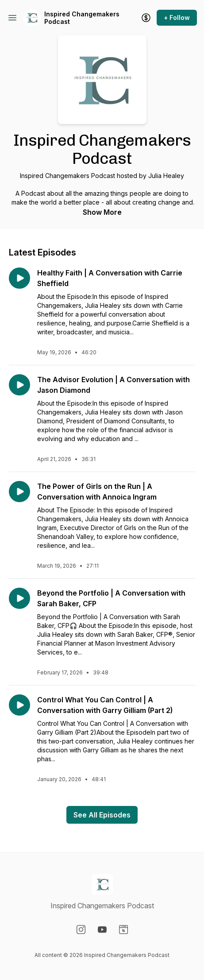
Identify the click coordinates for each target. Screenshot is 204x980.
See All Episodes (102, 815)
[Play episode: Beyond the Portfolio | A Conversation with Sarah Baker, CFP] (19, 598)
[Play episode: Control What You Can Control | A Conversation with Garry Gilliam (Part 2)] (19, 705)
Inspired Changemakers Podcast (82, 18)
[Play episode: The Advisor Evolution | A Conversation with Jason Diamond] (19, 385)
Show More (102, 212)
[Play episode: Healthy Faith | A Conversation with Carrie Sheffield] (19, 278)
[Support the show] (146, 18)
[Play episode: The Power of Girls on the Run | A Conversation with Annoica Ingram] (19, 492)
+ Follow (177, 17)
